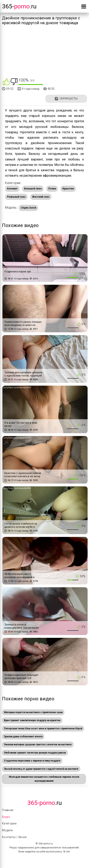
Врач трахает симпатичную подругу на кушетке (32, 720)
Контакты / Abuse (14, 837)
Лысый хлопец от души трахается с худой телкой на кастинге (41, 769)
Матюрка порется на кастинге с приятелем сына (33, 712)
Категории (9, 823)
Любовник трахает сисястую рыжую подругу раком (35, 753)
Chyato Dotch (28, 208)
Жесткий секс (41, 197)
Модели (7, 830)
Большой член (33, 189)
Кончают (12, 189)
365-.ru (19, 6)
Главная (8, 810)
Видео (6, 817)
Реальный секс (16, 197)
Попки (52, 189)
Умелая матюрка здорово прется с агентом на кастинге (38, 745)
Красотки (68, 189)
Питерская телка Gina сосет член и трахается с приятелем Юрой (43, 729)
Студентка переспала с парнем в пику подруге (32, 761)
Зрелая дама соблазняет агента (23, 737)
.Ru (45, 803)
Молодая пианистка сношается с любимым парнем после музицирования (44, 779)
